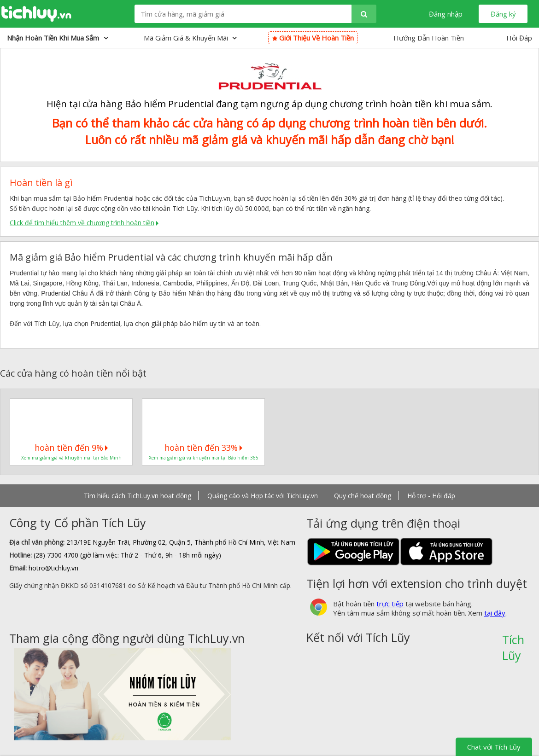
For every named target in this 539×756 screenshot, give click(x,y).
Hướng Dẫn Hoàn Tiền (429, 38)
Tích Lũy (513, 643)
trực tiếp (391, 604)
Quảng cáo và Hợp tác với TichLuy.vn (263, 496)
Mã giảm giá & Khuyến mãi (190, 38)
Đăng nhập (446, 14)
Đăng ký (503, 14)
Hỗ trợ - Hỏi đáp (431, 496)
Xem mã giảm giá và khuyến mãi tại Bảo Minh (71, 458)
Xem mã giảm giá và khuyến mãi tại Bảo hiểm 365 (204, 458)
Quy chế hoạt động (363, 496)
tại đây (495, 613)
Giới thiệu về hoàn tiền (313, 38)
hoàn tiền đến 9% (71, 448)
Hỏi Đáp (519, 38)
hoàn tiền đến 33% (203, 448)
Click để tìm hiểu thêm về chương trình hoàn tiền (82, 223)
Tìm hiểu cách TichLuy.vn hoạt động (138, 496)
